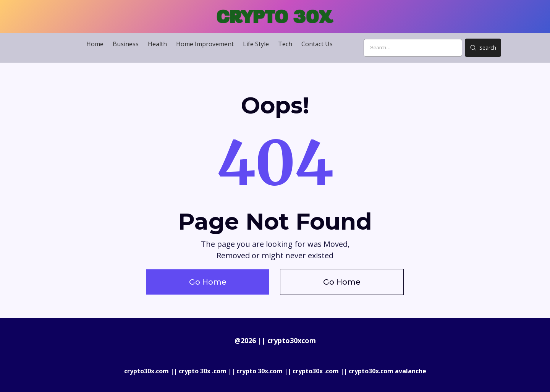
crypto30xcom (292, 340)
